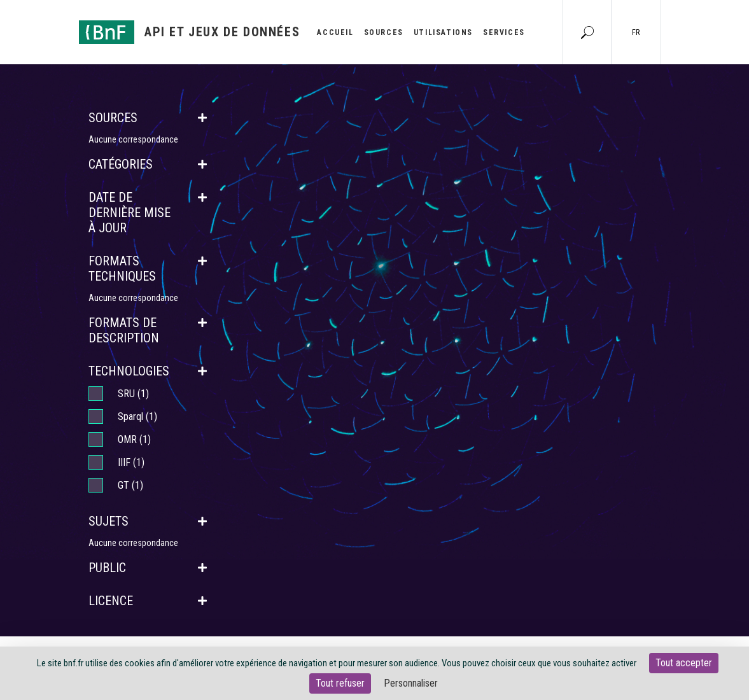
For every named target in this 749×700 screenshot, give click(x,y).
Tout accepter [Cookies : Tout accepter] (684, 663)
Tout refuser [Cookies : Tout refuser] (340, 683)
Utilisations (443, 32)
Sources (384, 32)
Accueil (335, 32)
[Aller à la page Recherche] (587, 32)
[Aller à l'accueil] (190, 32)
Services (504, 32)
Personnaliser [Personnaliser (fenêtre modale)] (411, 683)
